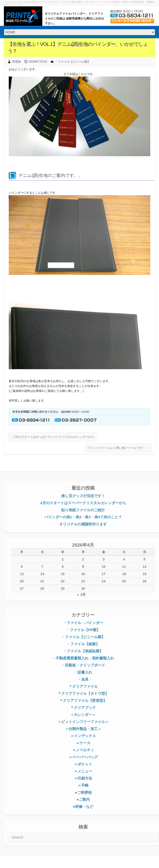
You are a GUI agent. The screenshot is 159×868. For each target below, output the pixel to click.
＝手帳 (83, 785)
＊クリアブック (83, 708)
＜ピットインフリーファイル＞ (83, 722)
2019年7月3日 (38, 62)
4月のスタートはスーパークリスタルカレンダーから (83, 503)
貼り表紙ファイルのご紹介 (83, 510)
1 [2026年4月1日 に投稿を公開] (63, 559)
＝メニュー (83, 771)
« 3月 (81, 594)
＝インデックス (83, 736)
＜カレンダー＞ (83, 715)
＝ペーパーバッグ (83, 757)
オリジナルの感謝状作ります (83, 524)
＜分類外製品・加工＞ (83, 729)
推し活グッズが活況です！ (83, 496)
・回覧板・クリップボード (83, 665)
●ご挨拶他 (83, 792)
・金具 (83, 679)
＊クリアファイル (83, 686)
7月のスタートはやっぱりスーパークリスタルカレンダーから (52, 437)
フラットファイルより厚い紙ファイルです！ (118, 448)
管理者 (17, 62)
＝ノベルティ (83, 750)
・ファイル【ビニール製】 (73, 62)
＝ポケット (83, 764)
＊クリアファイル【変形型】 (83, 700)
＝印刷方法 (83, 778)
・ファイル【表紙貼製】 (83, 651)
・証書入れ (83, 672)
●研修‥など (83, 806)
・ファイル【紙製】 (83, 644)
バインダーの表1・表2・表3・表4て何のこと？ (83, 517)
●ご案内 (83, 799)
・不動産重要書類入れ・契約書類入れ (83, 658)
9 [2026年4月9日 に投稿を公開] (83, 566)
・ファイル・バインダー (83, 623)
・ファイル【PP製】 (83, 630)
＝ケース (83, 743)
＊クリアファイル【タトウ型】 (83, 693)
